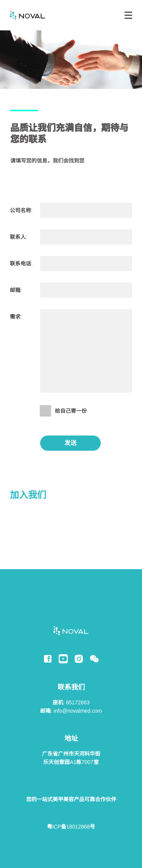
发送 (70, 443)
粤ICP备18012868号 (71, 827)
